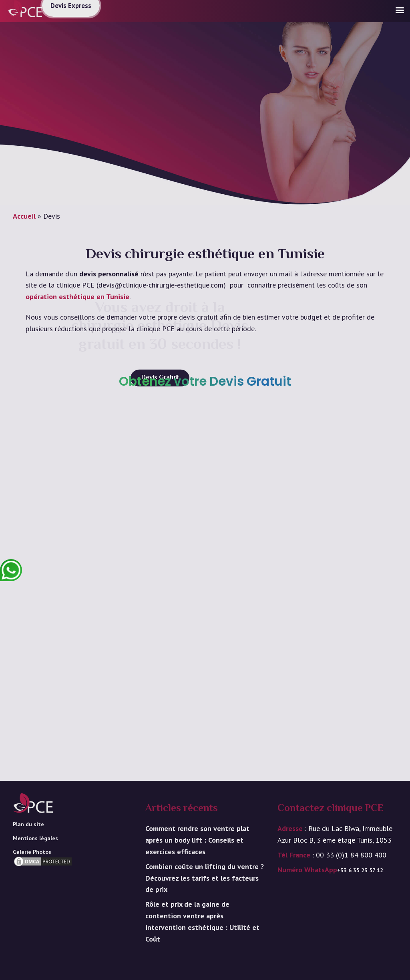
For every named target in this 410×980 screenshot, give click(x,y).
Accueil (24, 216)
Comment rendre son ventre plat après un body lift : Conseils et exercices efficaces (197, 840)
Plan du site (28, 824)
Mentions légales (35, 838)
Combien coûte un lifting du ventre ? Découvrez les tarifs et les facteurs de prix (205, 878)
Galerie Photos (32, 852)
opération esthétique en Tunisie (77, 297)
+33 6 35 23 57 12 (360, 870)
